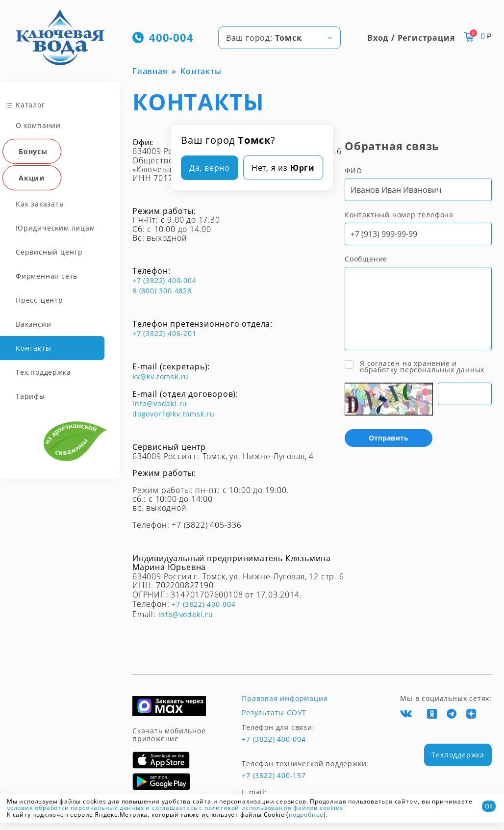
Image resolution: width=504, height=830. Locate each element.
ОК (489, 806)
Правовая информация (285, 699)
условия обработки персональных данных (76, 808)
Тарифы (30, 396)
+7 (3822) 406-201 (164, 333)
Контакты (33, 348)
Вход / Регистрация (411, 38)
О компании (38, 125)
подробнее (306, 815)
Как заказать (40, 204)
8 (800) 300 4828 (162, 291)
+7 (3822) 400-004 (164, 280)
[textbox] (279, 38)
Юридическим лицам (55, 228)
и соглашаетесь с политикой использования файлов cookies (244, 808)
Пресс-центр (39, 300)
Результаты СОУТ (274, 713)
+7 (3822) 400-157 (274, 776)
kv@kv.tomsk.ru (161, 376)
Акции (32, 178)
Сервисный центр (49, 252)
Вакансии (33, 324)
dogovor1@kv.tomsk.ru (174, 414)
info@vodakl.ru (160, 403)
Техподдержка (458, 755)
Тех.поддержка (43, 372)
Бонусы (33, 151)
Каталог (30, 105)
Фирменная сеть (47, 276)
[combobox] (279, 38)
